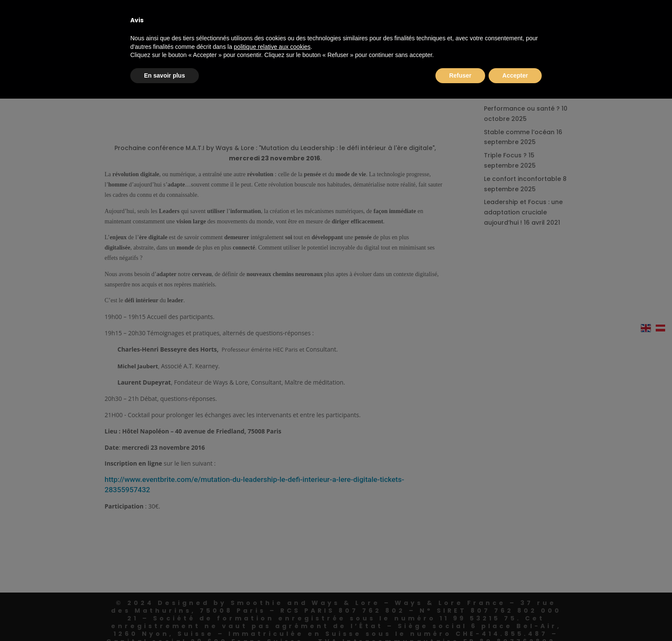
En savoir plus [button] (165, 75)
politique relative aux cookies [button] (272, 47)
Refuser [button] (460, 75)
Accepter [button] (515, 75)
